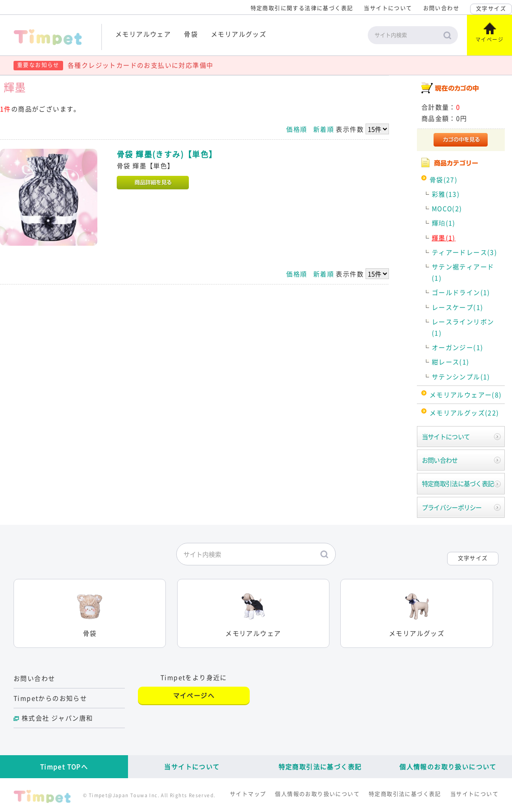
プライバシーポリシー (452, 507)
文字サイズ (491, 9)
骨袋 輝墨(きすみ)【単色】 (167, 154)
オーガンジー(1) (458, 347)
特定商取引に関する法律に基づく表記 (302, 8)
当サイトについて (388, 8)
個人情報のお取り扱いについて (448, 766)
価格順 (297, 129)
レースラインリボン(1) (463, 327)
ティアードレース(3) (464, 252)
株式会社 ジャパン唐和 (57, 718)
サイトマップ (248, 794)
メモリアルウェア (143, 34)
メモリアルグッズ (239, 34)
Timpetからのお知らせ (50, 698)
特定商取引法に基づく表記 (458, 483)
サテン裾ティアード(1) (463, 272)
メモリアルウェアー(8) (466, 395)
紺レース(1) (451, 362)
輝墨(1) (444, 238)
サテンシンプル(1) (461, 376)
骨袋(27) (443, 179)
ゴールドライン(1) (461, 292)
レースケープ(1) (458, 307)
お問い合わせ (441, 8)
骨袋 (191, 34)
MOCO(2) (447, 208)
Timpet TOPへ (64, 766)
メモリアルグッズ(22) (464, 413)
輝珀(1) (444, 223)
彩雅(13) (446, 194)
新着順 (324, 129)
